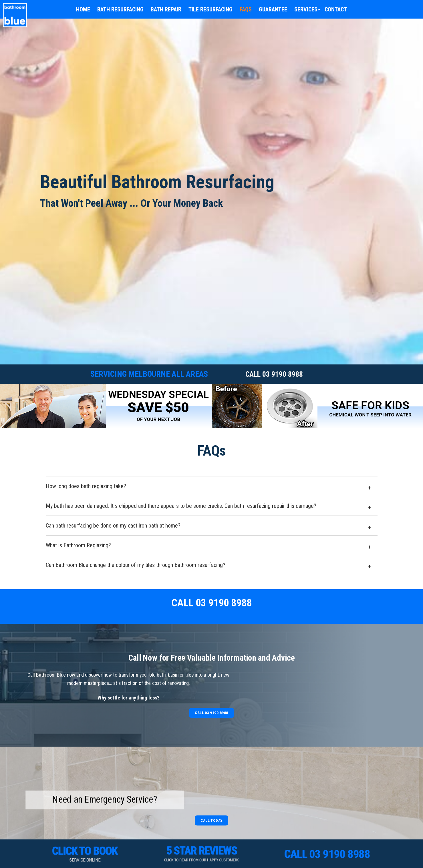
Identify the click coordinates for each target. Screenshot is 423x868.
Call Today (211, 820)
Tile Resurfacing (210, 9)
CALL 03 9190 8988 (274, 374)
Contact (336, 9)
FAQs (246, 9)
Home (83, 9)
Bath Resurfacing (120, 9)
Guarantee (273, 9)
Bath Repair (166, 9)
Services (306, 9)
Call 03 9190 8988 (211, 713)
